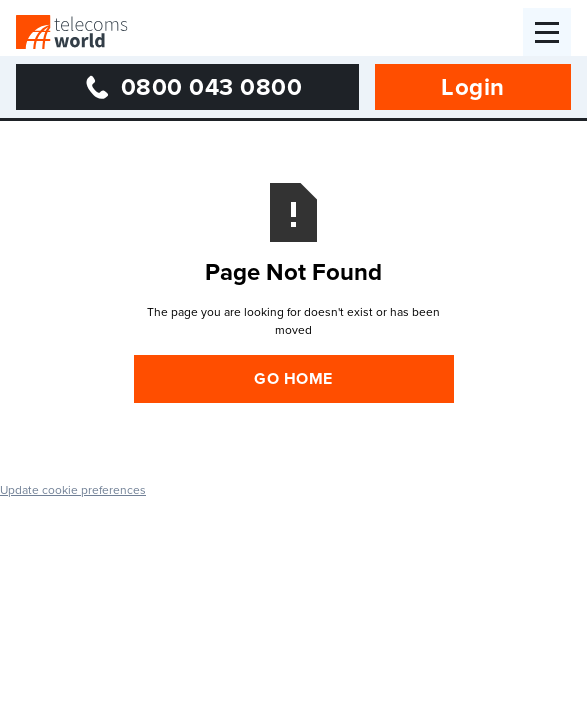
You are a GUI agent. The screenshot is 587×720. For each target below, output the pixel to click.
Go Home (293, 378)
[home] (72, 32)
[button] (547, 32)
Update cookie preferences (73, 489)
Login (473, 86)
